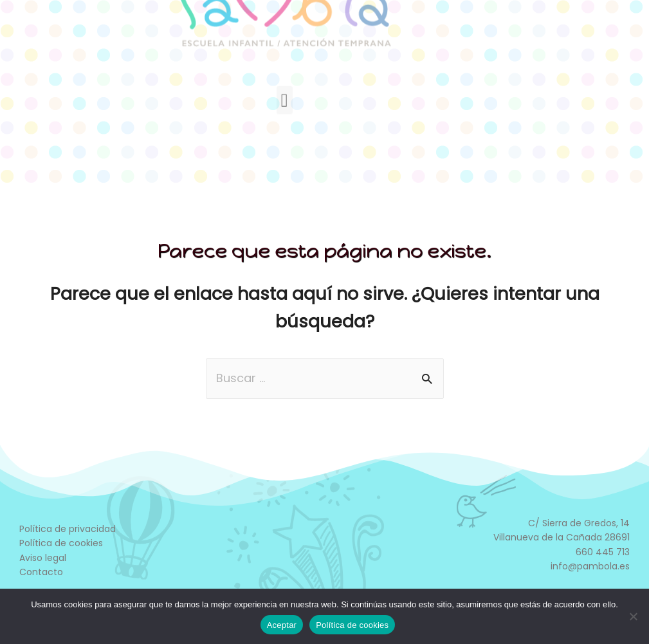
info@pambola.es (590, 566)
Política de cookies (61, 543)
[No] (633, 616)
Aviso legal (43, 558)
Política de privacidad (68, 529)
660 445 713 (603, 552)
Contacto (41, 572)
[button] (285, 68)
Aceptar (282, 625)
